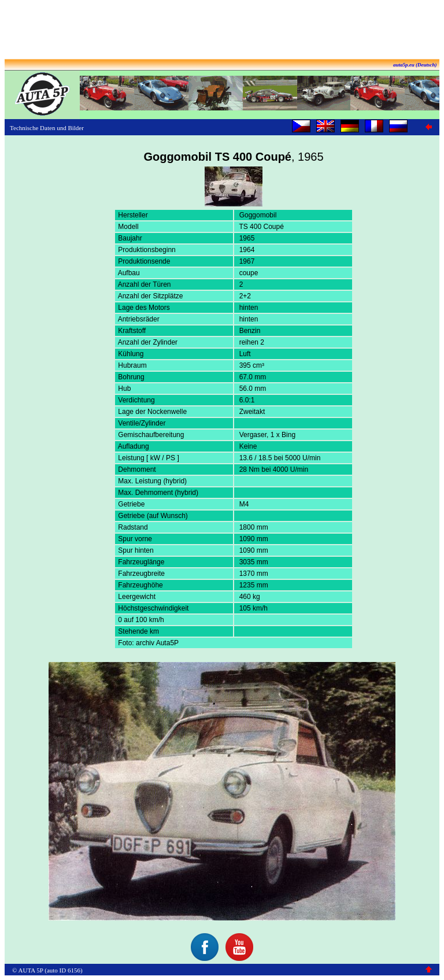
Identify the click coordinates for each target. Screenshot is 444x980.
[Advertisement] (222, 31)
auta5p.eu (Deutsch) (415, 65)
